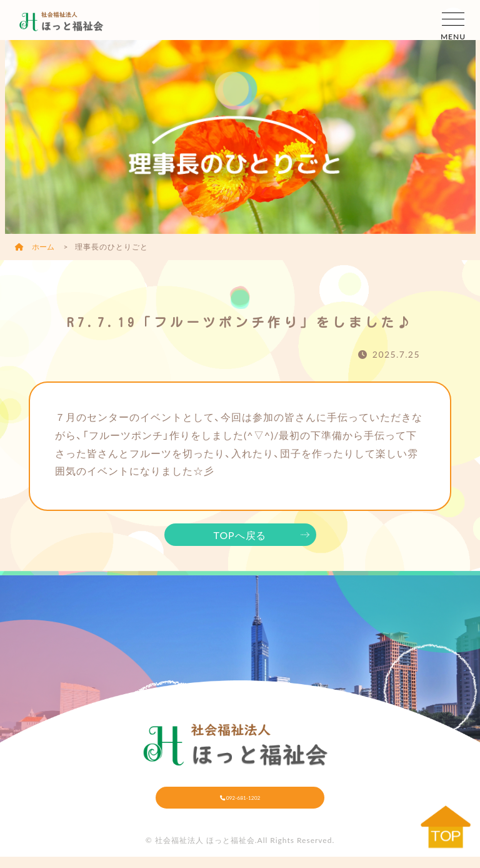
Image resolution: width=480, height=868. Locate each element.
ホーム (36, 246)
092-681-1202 (240, 803)
